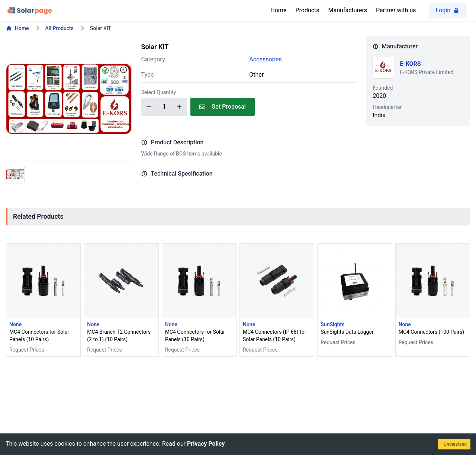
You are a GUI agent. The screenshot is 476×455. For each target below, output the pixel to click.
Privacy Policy (206, 444)
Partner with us (396, 10)
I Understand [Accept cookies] (454, 444)
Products (307, 10)
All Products (59, 28)
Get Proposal (223, 107)
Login (448, 10)
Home (278, 10)
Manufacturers (348, 10)
